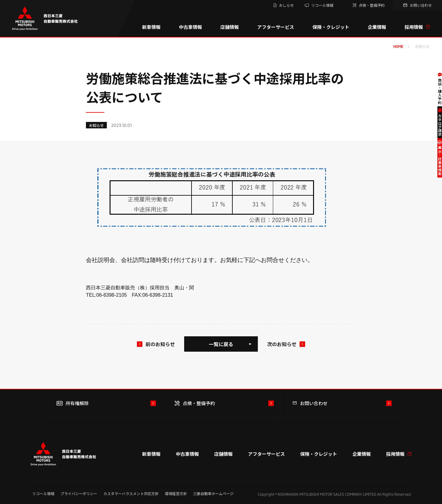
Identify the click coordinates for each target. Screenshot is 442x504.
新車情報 (151, 27)
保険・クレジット (331, 27)
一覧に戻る (221, 344)
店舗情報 (230, 27)
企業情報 (377, 27)
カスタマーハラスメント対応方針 (131, 493)
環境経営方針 (176, 493)
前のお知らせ (160, 344)
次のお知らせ (282, 344)
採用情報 (417, 27)
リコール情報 (43, 493)
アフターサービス (276, 27)
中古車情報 (190, 27)
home (398, 46)
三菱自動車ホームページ (213, 493)
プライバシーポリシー (79, 493)
